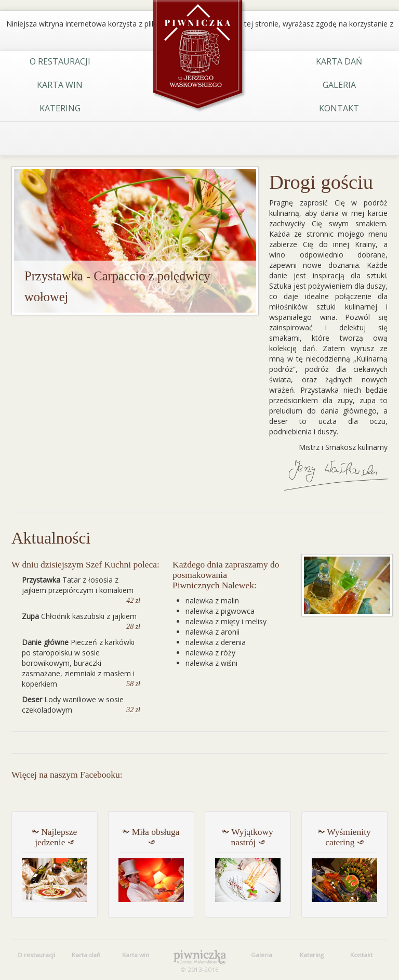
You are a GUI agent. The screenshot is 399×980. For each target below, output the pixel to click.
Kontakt (339, 108)
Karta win (60, 85)
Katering (60, 108)
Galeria (339, 85)
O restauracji (60, 61)
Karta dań (339, 61)
